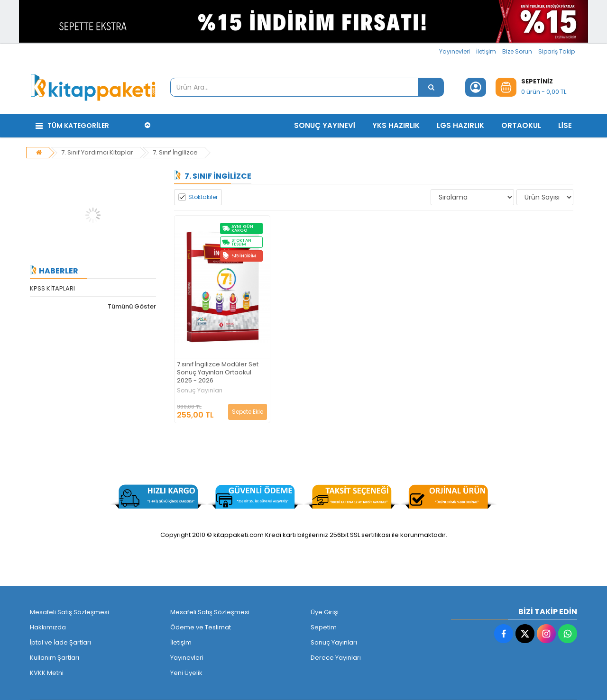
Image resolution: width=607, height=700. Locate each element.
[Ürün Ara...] (431, 87)
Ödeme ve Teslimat (201, 627)
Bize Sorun (517, 51)
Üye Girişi (325, 612)
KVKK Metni (47, 673)
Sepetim (324, 627)
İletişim (486, 51)
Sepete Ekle (248, 412)
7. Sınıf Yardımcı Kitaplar (97, 152)
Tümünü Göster (132, 306)
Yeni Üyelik (186, 673)
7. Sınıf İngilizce (175, 152)
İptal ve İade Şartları (60, 642)
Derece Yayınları (336, 658)
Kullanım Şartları (55, 658)
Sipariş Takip (556, 51)
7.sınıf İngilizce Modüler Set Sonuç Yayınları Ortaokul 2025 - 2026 (218, 373)
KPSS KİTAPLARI (52, 288)
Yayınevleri (455, 51)
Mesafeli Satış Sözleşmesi (69, 612)
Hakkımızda (48, 627)
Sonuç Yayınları (200, 391)
